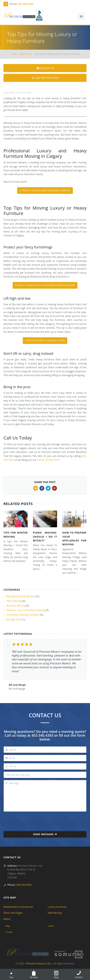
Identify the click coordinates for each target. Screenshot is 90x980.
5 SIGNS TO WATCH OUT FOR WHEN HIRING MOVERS (45, 285)
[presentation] (45, 820)
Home (14, 54)
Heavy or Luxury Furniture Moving (26, 610)
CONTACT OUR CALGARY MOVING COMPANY (45, 190)
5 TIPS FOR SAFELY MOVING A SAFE (45, 341)
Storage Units (14, 619)
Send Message (45, 834)
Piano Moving (14, 601)
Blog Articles (26, 54)
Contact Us (45, 68)
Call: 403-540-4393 (45, 78)
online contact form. (49, 460)
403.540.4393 (26, 4)
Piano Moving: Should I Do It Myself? (45, 537)
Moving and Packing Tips (20, 596)
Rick (12, 93)
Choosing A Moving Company (23, 615)
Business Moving (16, 606)
